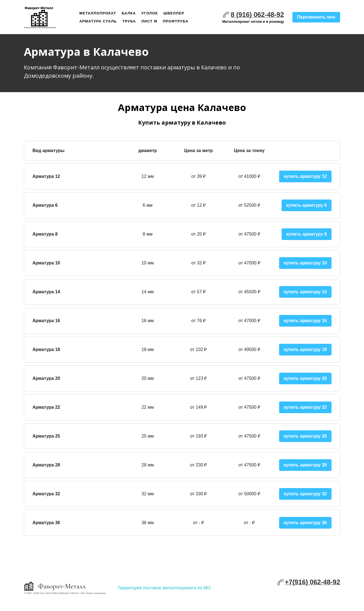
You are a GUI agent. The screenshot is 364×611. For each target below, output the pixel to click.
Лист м (149, 21)
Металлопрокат (98, 13)
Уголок (150, 13)
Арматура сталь (98, 21)
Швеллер (174, 13)
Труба (129, 21)
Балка (129, 13)
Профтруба (176, 21)
